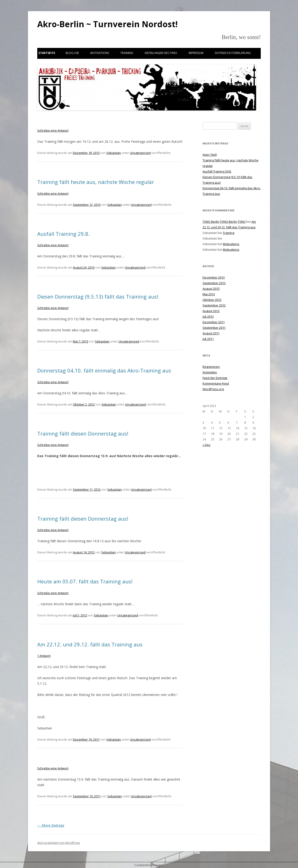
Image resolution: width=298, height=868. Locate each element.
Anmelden (210, 372)
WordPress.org (213, 389)
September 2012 (214, 305)
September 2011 (214, 328)
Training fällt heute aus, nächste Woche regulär (96, 182)
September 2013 (214, 283)
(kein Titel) (210, 155)
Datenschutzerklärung (233, 53)
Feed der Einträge (215, 378)
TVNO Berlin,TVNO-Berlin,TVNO (224, 222)
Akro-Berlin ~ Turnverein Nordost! (107, 24)
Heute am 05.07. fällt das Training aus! (85, 581)
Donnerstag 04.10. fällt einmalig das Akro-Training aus (104, 370)
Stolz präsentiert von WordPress (59, 843)
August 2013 (211, 289)
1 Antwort (44, 656)
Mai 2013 (209, 294)
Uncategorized (140, 153)
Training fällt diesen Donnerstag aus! (83, 433)
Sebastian (114, 153)
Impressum (196, 53)
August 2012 (211, 311)
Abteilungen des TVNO (161, 53)
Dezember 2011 (214, 322)
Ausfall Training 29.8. (63, 234)
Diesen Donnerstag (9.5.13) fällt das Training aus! (98, 296)
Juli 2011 (208, 339)
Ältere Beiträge (51, 825)
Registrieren (211, 367)
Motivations (100, 53)
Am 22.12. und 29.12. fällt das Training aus (90, 644)
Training (127, 53)
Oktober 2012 (212, 300)
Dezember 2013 (214, 277)
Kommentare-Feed (216, 383)
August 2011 (211, 333)
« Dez (207, 445)
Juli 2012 (208, 316)
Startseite (47, 53)
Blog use (72, 53)
